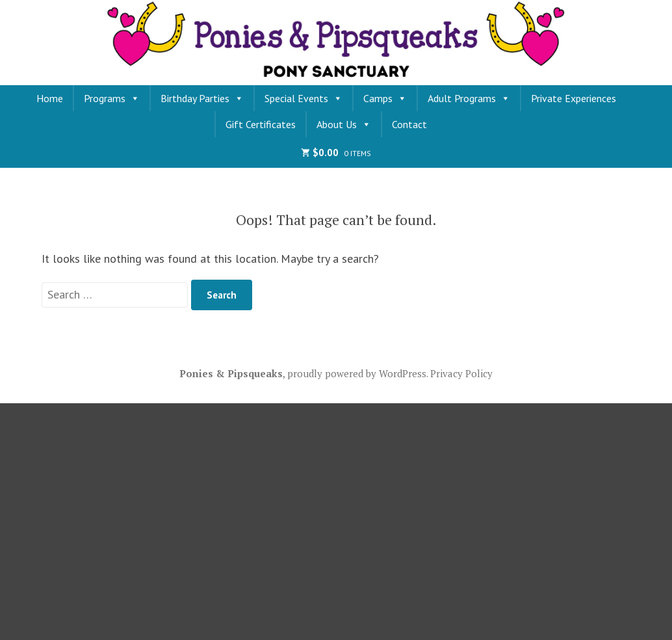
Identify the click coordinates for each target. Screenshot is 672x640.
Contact (409, 124)
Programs (112, 98)
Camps (385, 98)
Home (50, 98)
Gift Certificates (261, 124)
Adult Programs (469, 98)
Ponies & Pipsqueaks (231, 373)
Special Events (304, 98)
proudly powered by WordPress (357, 373)
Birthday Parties (202, 98)
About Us (344, 124)
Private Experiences (574, 98)
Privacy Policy (461, 373)
